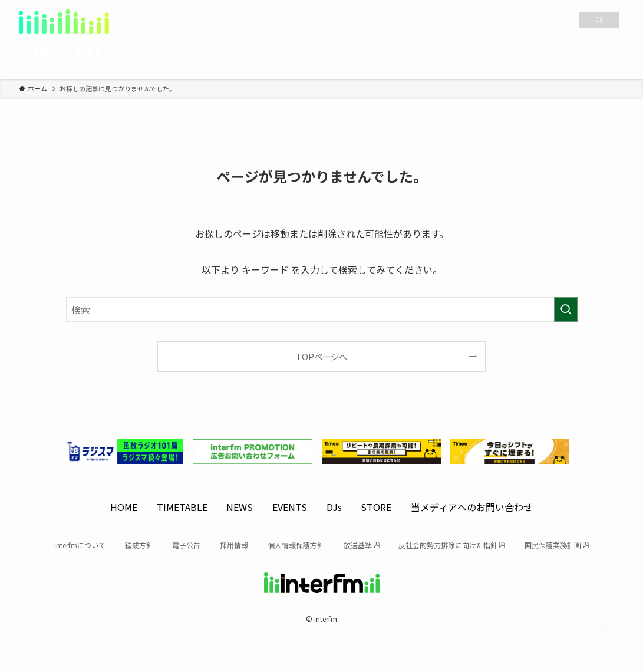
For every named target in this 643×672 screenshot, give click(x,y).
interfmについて (80, 545)
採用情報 (234, 545)
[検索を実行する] (566, 309)
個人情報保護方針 (296, 545)
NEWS (240, 507)
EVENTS (290, 507)
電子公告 (186, 545)
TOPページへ (321, 356)
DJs (334, 507)
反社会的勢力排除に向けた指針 (448, 545)
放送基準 (358, 545)
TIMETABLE (182, 507)
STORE (376, 507)
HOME (124, 507)
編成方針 (139, 545)
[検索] (599, 20)
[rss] (562, 21)
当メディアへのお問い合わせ (472, 507)
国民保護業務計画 (553, 545)
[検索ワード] (322, 309)
